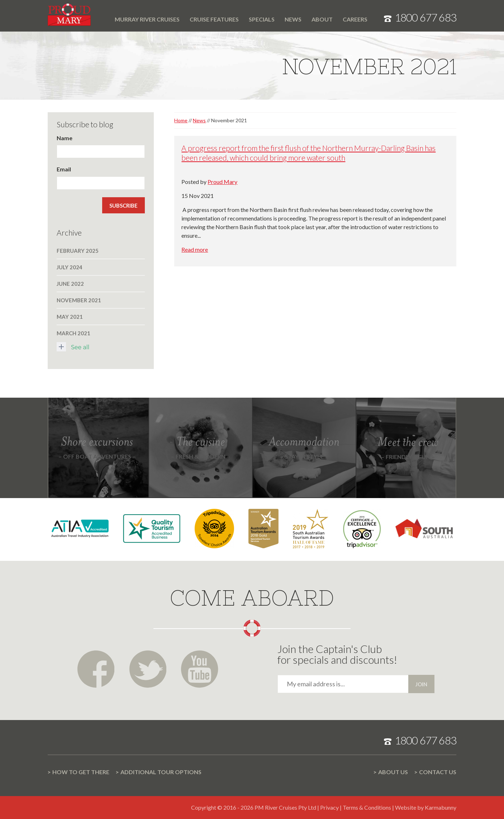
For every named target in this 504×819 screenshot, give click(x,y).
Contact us (438, 772)
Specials (262, 19)
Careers (355, 19)
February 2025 (78, 251)
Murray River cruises (147, 19)
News (293, 19)
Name (65, 138)
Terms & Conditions (367, 807)
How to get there (81, 772)
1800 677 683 (425, 17)
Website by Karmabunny (426, 807)
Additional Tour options (161, 772)
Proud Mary (222, 182)
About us (393, 772)
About (322, 19)
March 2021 (73, 333)
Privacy (329, 807)
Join (421, 684)
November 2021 (79, 300)
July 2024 (70, 267)
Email (64, 169)
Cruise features (214, 19)
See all (73, 347)
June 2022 (70, 284)
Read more (195, 249)
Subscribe (123, 205)
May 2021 (70, 317)
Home (105, 15)
